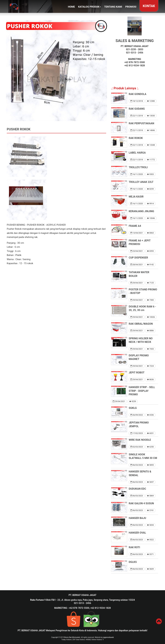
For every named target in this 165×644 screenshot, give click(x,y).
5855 (150, 465)
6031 (150, 433)
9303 (150, 174)
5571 (150, 554)
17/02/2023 (137, 433)
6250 (150, 447)
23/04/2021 (137, 251)
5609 (150, 569)
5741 (150, 510)
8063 (150, 233)
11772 (151, 160)
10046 (151, 218)
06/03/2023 (137, 465)
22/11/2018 (137, 116)
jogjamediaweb (108, 637)
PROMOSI (131, 7)
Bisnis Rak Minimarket (72, 637)
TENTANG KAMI (113, 7)
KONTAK (149, 6)
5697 (150, 482)
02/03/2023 (137, 447)
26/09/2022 (137, 415)
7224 (150, 366)
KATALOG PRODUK (90, 7)
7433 (150, 349)
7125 (150, 283)
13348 (151, 145)
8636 (150, 380)
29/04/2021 (137, 283)
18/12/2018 (137, 101)
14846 (151, 130)
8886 (150, 331)
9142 (150, 265)
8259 (150, 189)
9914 (150, 204)
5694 (150, 525)
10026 (151, 317)
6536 (150, 415)
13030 (151, 116)
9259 (133, 401)
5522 (150, 540)
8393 (150, 251)
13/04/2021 (137, 233)
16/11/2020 (137, 174)
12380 (151, 101)
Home (71, 7)
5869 (150, 496)
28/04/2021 (137, 265)
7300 (150, 300)
